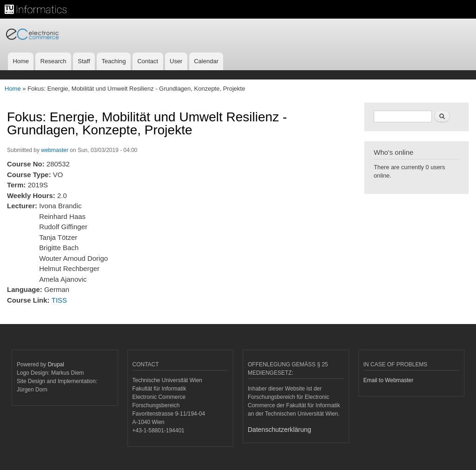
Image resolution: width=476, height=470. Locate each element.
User (176, 61)
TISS (59, 300)
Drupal (56, 364)
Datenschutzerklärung (279, 430)
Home (21, 61)
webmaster (55, 150)
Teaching (114, 61)
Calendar (206, 61)
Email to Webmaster (389, 380)
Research (53, 61)
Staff (84, 61)
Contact (148, 61)
